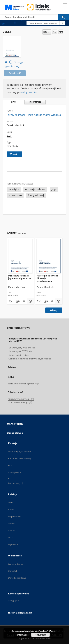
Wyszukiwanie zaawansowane (43, 23)
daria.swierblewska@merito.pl (23, 384)
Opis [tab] (13, 102)
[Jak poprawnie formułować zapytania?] (63, 23)
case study (12, 146)
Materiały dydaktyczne (20, 452)
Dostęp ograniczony (13, 64)
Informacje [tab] (35, 102)
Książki (12, 465)
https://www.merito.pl (21, 399)
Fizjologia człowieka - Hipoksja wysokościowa (48, 278)
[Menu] (65, 3)
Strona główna (15, 433)
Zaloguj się (14, 601)
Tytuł (11, 503)
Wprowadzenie (16, 564)
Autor (11, 510)
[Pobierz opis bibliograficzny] (17, 301)
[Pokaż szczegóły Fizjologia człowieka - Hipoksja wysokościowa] (58, 301)
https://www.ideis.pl (20, 402)
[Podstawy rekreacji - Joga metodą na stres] (21, 256)
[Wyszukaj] (64, 17)
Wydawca (13, 544)
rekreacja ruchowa (35, 189)
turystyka (14, 189)
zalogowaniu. (29, 92)
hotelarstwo (15, 195)
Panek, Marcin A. (16, 125)
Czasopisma (14, 472)
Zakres (12, 530)
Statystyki (13, 571)
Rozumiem (40, 635)
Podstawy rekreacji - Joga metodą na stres (20, 277)
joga (54, 189)
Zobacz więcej (15, 483)
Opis (10, 537)
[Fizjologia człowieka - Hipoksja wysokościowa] (49, 256)
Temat (11, 523)
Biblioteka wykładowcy (20, 458)
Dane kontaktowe (17, 578)
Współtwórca (15, 517)
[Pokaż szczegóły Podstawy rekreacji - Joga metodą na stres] (30, 301)
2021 (9, 136)
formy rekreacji (36, 195)
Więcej (54, 310)
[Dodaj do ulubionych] (55, 32)
